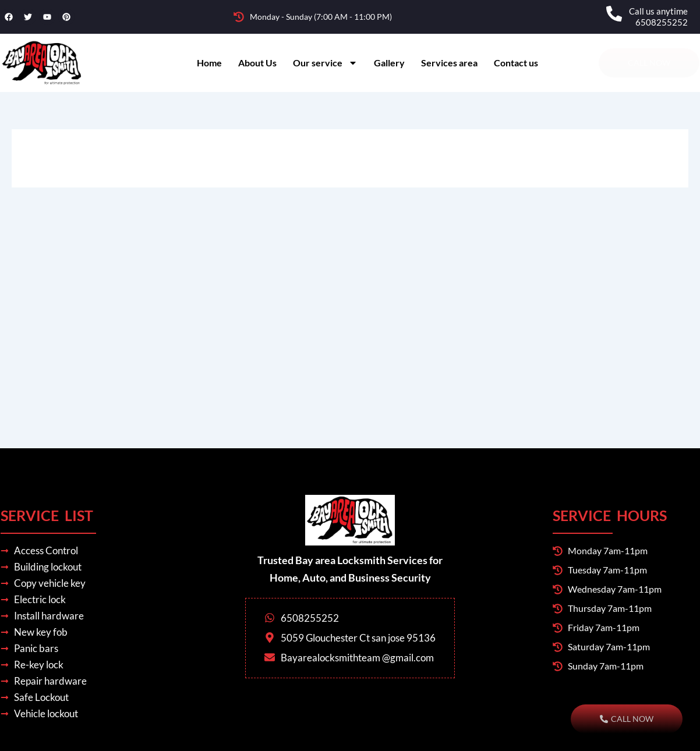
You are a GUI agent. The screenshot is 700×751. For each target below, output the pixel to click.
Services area (449, 63)
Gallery (389, 63)
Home (209, 63)
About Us (257, 63)
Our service (325, 63)
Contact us (516, 63)
